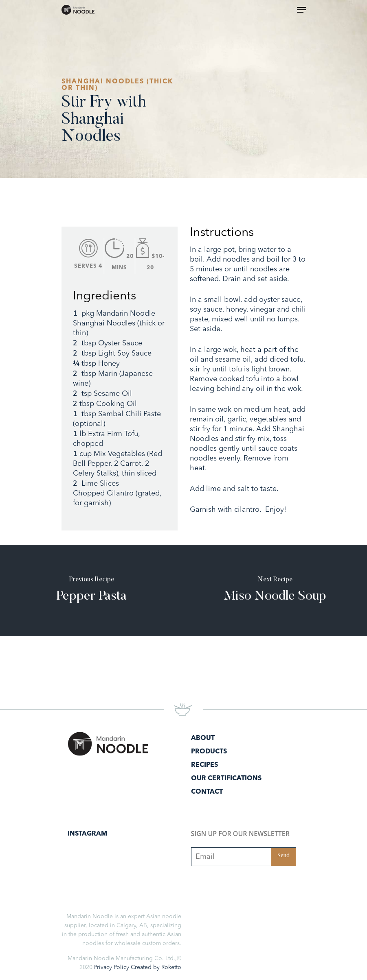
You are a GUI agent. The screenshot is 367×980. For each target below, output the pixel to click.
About (203, 738)
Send (283, 856)
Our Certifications (226, 779)
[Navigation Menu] (301, 10)
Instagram (87, 834)
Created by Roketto (156, 967)
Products (209, 752)
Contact (207, 792)
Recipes (204, 765)
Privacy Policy (112, 967)
